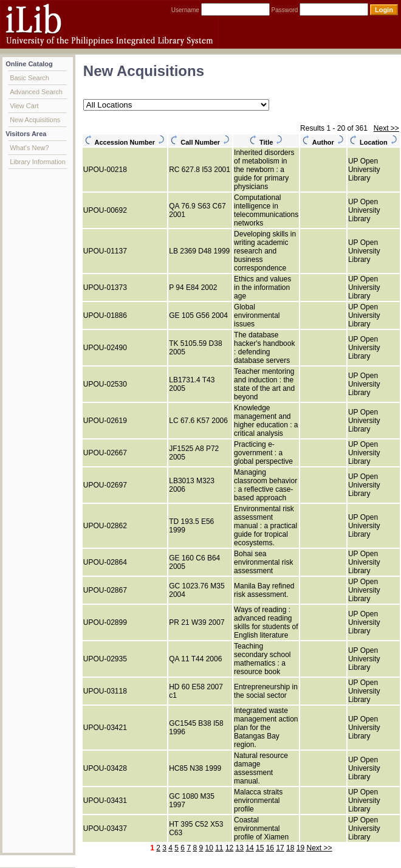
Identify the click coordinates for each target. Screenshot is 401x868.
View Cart (24, 106)
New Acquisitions (35, 120)
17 (280, 848)
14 (249, 848)
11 (219, 848)
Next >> (386, 128)
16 (270, 848)
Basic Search (29, 78)
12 (229, 848)
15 (260, 848)
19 (300, 848)
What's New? (29, 148)
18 (290, 848)
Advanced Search (36, 92)
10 (209, 848)
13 (240, 848)
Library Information (38, 162)
